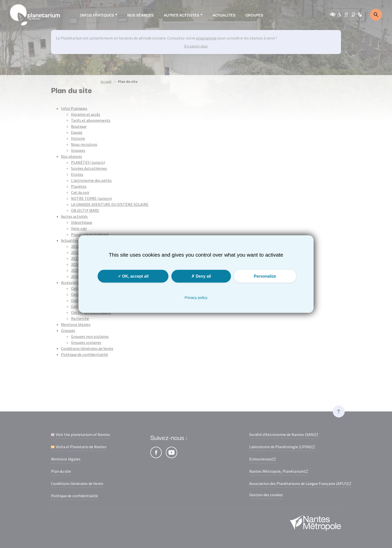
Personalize (265, 276)
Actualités (224, 15)
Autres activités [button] (181, 15)
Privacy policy (196, 297)
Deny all (201, 276)
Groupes (254, 15)
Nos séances (140, 15)
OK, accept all (133, 276)
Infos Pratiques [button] (97, 15)
